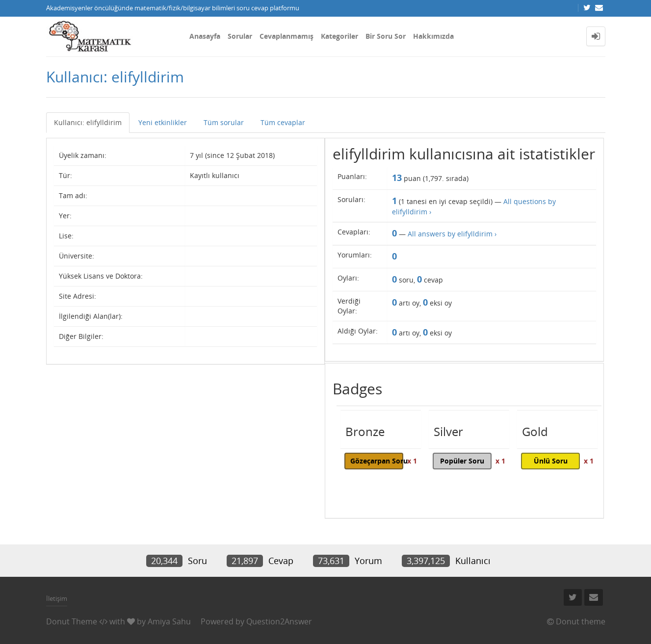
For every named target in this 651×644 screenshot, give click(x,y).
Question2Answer (279, 621)
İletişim (57, 598)
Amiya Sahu (169, 621)
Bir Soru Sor (386, 36)
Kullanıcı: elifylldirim (88, 122)
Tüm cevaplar (283, 122)
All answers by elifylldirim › (452, 234)
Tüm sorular (224, 122)
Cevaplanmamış (286, 36)
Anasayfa (205, 36)
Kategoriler (339, 36)
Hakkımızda (433, 36)
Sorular (240, 36)
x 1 (412, 461)
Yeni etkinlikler (163, 122)
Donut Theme (72, 621)
